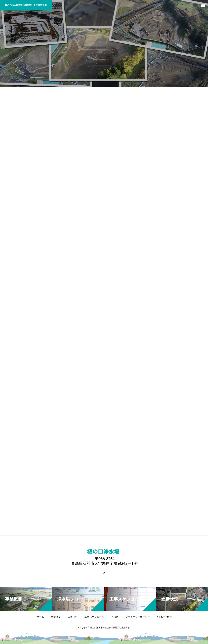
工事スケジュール (94, 617)
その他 (115, 617)
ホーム (40, 617)
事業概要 (56, 617)
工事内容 (73, 617)
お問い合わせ (164, 617)
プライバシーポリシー (138, 617)
